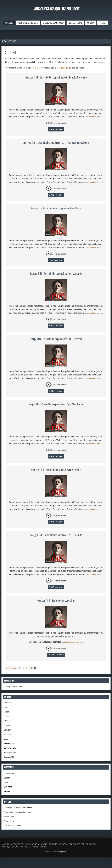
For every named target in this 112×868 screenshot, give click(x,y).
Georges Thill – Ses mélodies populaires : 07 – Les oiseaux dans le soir (56, 143)
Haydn (7, 708)
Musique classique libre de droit (56, 10)
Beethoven (9, 703)
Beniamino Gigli (11, 753)
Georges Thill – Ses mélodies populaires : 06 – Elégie (56, 208)
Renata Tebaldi (11, 758)
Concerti (8, 785)
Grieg (6, 743)
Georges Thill (10, 763)
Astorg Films (10, 826)
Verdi (6, 723)
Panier (35, 857)
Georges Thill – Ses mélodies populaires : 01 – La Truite (56, 535)
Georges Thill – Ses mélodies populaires (56, 601)
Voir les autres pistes (94, 117)
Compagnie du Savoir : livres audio (20, 816)
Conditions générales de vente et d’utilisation (72, 855)
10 (31, 668)
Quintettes (9, 794)
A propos (37, 68)
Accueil (6, 855)
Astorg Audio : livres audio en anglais (21, 821)
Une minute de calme (13, 836)
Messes (7, 799)
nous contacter (64, 68)
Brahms (7, 728)
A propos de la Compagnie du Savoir (29, 855)
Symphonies (9, 780)
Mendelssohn (10, 748)
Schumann (9, 738)
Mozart (7, 713)
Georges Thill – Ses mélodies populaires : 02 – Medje (56, 470)
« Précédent (12, 668)
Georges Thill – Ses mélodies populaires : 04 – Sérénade (56, 339)
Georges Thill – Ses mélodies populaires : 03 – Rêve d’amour (56, 405)
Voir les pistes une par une (72, 642)
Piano (6, 790)
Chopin (7, 718)
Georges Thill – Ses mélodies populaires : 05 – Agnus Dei (56, 274)
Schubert (8, 733)
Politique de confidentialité (16, 857)
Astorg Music (10, 831)
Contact (44, 857)
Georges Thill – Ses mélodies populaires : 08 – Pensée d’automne (56, 78)
